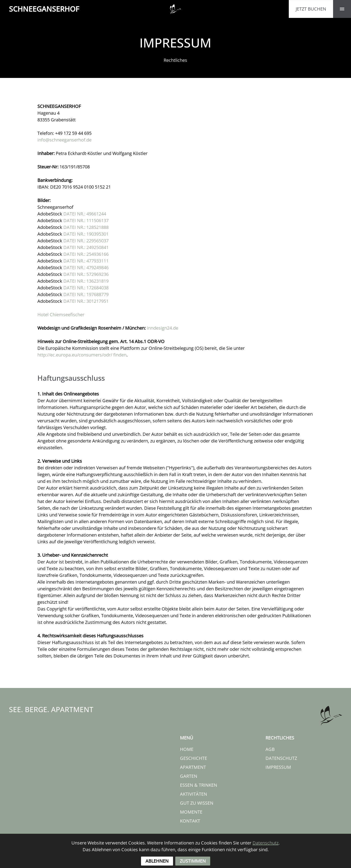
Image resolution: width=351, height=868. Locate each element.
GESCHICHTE (194, 758)
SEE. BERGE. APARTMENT (51, 709)
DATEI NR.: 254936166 (86, 254)
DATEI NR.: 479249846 (86, 267)
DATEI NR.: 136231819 (86, 281)
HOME (187, 749)
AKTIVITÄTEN (194, 794)
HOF (44, 9)
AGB (270, 749)
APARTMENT (193, 767)
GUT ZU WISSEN (197, 803)
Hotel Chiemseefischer (61, 315)
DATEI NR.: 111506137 (86, 220)
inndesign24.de (163, 328)
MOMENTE (191, 812)
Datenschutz (265, 853)
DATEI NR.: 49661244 (85, 214)
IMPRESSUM (278, 767)
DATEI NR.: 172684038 (86, 288)
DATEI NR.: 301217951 (86, 301)
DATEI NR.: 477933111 (86, 261)
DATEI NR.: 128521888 (86, 227)
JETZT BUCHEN (311, 9)
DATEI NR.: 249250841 (86, 247)
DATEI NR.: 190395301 (86, 234)
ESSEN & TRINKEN (199, 785)
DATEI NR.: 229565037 (86, 241)
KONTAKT (190, 821)
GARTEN (189, 776)
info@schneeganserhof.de (64, 140)
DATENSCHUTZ (281, 758)
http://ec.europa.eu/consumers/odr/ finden (82, 355)
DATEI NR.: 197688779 (86, 294)
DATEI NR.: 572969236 (86, 274)
